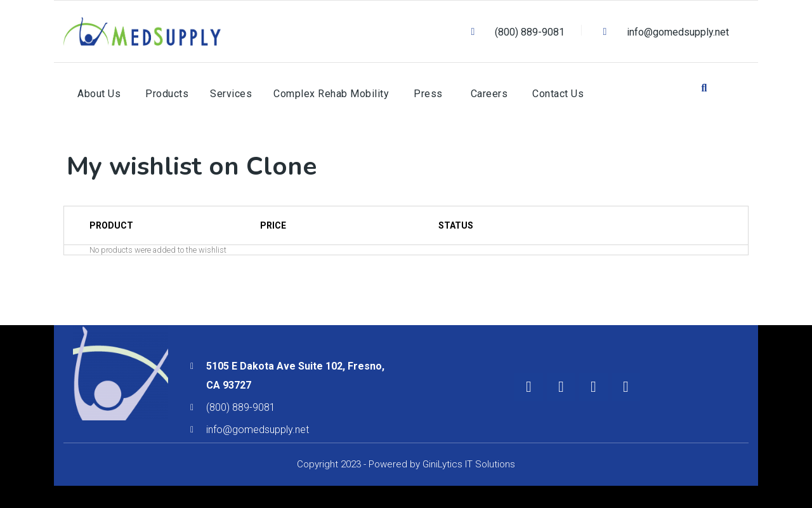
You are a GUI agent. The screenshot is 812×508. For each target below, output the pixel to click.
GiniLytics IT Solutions (469, 464)
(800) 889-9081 (241, 407)
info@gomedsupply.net (258, 430)
